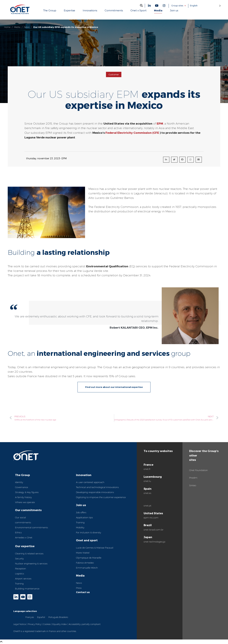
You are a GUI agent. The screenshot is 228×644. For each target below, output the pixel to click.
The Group (23, 475)
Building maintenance (27, 589)
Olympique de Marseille (89, 558)
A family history (23, 497)
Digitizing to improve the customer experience (101, 497)
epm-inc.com (151, 518)
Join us (81, 505)
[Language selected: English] (205, 6)
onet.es (147, 493)
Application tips (84, 517)
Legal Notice (20, 624)
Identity (19, 482)
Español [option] (41, 617)
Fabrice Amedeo (85, 563)
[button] (141, 5)
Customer (114, 74)
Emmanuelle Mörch (87, 568)
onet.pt (147, 506)
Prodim (193, 478)
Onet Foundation (198, 470)
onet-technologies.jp (154, 542)
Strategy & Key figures (27, 492)
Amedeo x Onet (24, 537)
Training (19, 584)
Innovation (84, 475)
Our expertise (25, 546)
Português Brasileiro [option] (58, 617)
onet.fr (147, 469)
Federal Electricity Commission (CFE (132, 133)
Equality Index (60, 624)
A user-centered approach (90, 482)
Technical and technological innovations (97, 487)
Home (7, 27)
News (27, 27)
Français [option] (30, 617)
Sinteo (193, 485)
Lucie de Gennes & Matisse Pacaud (95, 548)
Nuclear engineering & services (31, 564)
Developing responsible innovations (95, 492)
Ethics (18, 532)
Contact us (83, 592)
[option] (30, 617)
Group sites (177, 6)
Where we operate (25, 502)
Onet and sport (87, 540)
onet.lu (147, 481)
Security (19, 559)
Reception (21, 569)
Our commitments (28, 510)
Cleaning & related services (29, 554)
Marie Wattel (83, 553)
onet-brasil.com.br (154, 530)
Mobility (80, 527)
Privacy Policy (34, 624)
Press (79, 588)
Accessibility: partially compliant (85, 624)
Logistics (20, 574)
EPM (160, 123)
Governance (22, 487)
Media (17, 27)
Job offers (81, 512)
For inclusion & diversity (89, 532)
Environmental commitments (31, 527)
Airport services (23, 579)
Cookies (47, 624)
